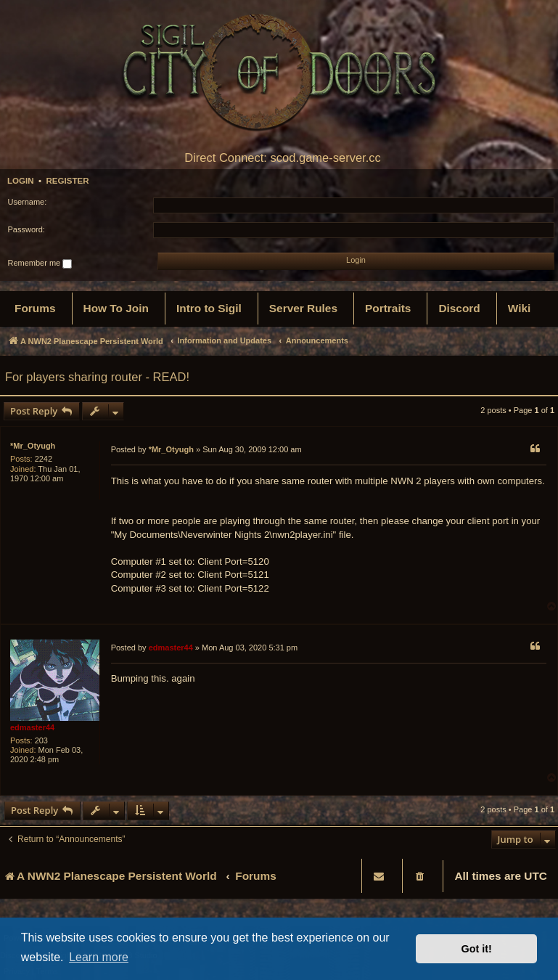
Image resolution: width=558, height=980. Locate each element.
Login (21, 181)
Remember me (40, 264)
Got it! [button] (477, 949)
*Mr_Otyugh (33, 446)
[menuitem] (35, 309)
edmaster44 (32, 727)
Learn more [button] (99, 957)
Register (67, 181)
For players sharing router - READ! (97, 377)
